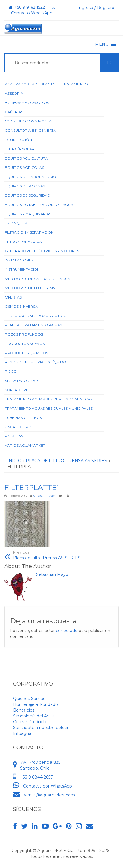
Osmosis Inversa (21, 306)
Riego (11, 371)
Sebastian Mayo (45, 496)
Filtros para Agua (23, 242)
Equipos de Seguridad (28, 195)
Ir (109, 63)
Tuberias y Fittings (23, 418)
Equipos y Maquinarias (28, 214)
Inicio (14, 461)
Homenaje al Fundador (36, 704)
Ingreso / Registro (96, 8)
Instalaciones (19, 260)
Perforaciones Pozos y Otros (36, 316)
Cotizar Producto (30, 722)
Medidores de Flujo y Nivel (32, 288)
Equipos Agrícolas (24, 167)
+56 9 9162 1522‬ (27, 7)
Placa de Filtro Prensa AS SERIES (47, 555)
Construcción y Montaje (30, 121)
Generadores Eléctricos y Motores (42, 251)
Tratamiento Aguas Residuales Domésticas (49, 399)
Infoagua (22, 733)
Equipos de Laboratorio (31, 177)
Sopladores (18, 390)
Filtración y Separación (29, 232)
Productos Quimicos (26, 353)
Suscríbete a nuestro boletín (41, 728)
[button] (102, 44)
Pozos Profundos (24, 334)
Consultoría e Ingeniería (30, 130)
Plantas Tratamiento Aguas (33, 325)
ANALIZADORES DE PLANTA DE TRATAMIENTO (46, 84)
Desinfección (18, 140)
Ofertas (13, 297)
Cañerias (14, 112)
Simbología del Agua (34, 716)
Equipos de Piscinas (25, 186)
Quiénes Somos (29, 699)
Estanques (16, 223)
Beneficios (24, 710)
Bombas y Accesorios (27, 103)
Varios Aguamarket (25, 445)
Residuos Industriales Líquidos (37, 362)
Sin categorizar (21, 381)
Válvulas (14, 436)
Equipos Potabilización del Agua (39, 205)
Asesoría (14, 93)
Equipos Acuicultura (26, 158)
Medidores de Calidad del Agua (38, 279)
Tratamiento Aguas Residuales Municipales (49, 408)
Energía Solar (20, 149)
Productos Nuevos (25, 344)
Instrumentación (22, 269)
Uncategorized (21, 427)
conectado (67, 631)
